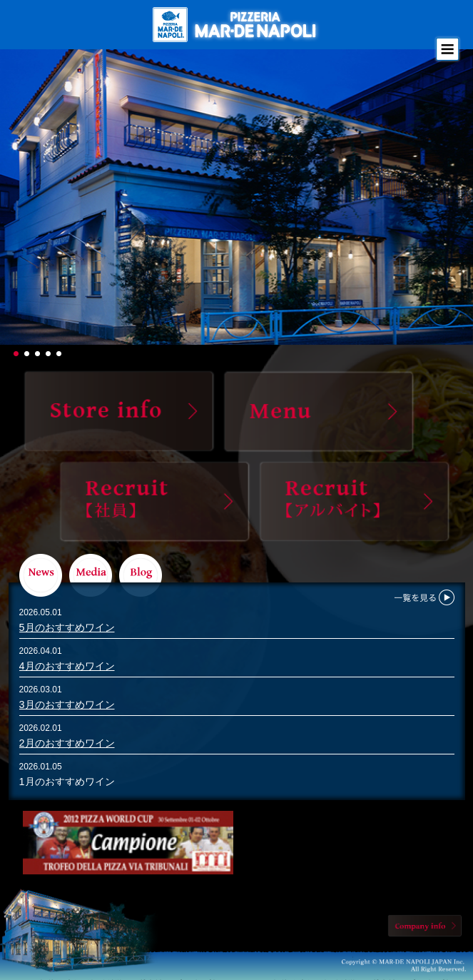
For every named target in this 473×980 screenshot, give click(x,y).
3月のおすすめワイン (67, 704)
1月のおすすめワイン (67, 782)
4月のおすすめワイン (67, 666)
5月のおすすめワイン (67, 627)
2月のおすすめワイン (67, 743)
